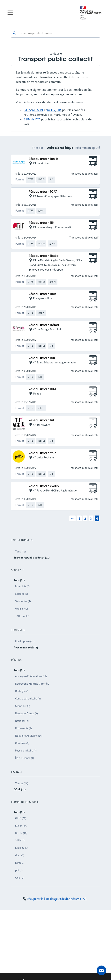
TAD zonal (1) (23, 616)
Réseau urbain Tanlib (43, 159)
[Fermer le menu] (40, 13)
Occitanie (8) (22, 743)
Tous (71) (20, 551)
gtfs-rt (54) (21, 826)
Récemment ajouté (88, 148)
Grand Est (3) (23, 706)
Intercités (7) (22, 586)
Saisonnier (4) (23, 601)
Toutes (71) (22, 783)
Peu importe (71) (25, 641)
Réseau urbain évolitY (44, 486)
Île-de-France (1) (25, 758)
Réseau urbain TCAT (43, 192)
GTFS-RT (38, 110)
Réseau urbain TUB (42, 358)
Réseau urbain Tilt (41, 223)
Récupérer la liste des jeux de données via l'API (57, 899)
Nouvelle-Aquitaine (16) (29, 736)
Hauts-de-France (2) (26, 713)
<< (72, 518)
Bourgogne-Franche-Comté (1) (33, 684)
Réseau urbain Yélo (43, 453)
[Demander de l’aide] (101, 970)
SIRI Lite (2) (22, 848)
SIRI (59, 110)
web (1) (19, 878)
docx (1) (20, 855)
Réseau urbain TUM (42, 389)
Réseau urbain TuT (41, 420)
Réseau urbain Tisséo (44, 256)
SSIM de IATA (32, 119)
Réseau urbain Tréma (44, 325)
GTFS (27, 110)
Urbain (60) (22, 609)
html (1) (20, 863)
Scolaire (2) (22, 594)
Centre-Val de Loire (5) (28, 698)
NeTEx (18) (21, 833)
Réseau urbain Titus (42, 294)
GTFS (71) (21, 818)
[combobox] (55, 33)
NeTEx (51, 110)
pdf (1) (19, 870)
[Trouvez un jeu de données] (55, 33)
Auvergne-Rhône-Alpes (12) (31, 676)
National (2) (22, 721)
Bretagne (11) (23, 691)
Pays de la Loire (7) (26, 750)
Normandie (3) (23, 728)
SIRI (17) (20, 840)
